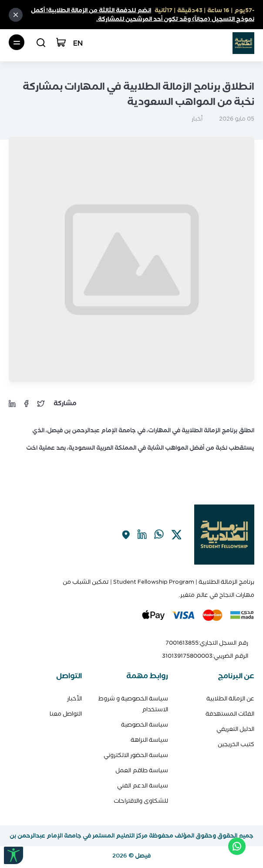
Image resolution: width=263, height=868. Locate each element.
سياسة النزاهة (149, 740)
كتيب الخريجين (236, 744)
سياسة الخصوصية (145, 725)
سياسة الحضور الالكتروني (136, 755)
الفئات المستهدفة (230, 714)
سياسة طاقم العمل (142, 770)
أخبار (197, 119)
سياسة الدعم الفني (143, 786)
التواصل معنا (66, 714)
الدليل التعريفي (235, 729)
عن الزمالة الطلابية (230, 698)
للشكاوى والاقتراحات (141, 801)
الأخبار (74, 698)
